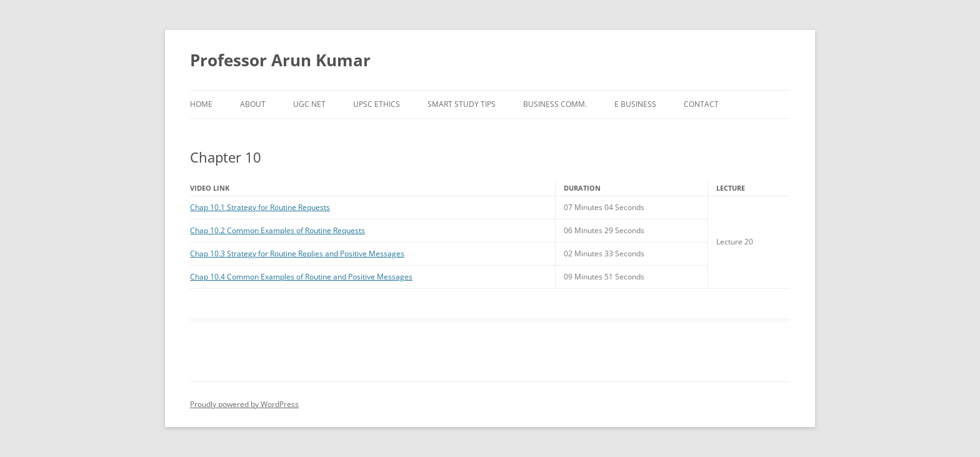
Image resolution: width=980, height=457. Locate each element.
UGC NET (309, 104)
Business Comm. (555, 104)
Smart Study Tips (462, 104)
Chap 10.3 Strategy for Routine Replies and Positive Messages (297, 254)
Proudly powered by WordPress (244, 404)
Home (201, 104)
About (253, 104)
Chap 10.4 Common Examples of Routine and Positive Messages (301, 277)
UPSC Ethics (377, 104)
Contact (701, 104)
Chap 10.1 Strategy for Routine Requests (260, 207)
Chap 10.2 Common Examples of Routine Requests (277, 230)
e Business (635, 104)
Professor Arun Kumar (280, 60)
